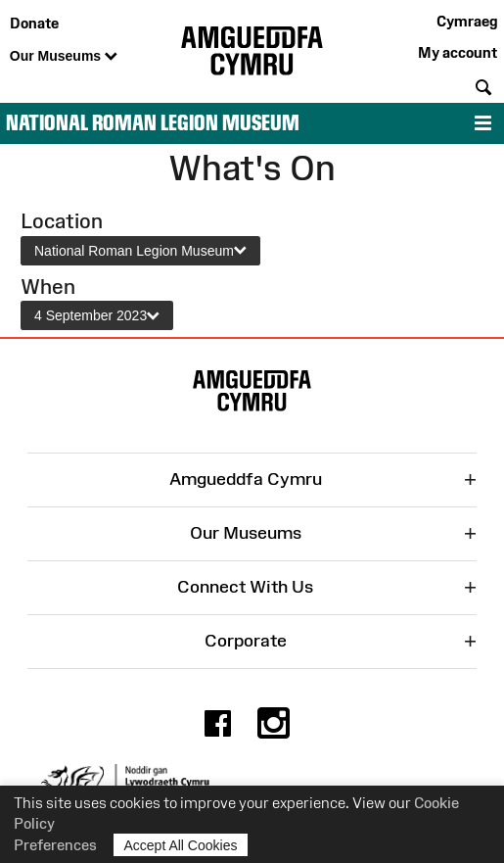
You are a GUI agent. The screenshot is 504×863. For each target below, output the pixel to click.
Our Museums (64, 57)
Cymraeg (467, 21)
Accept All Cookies (181, 845)
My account (458, 52)
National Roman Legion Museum (153, 123)
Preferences (55, 845)
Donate (34, 23)
